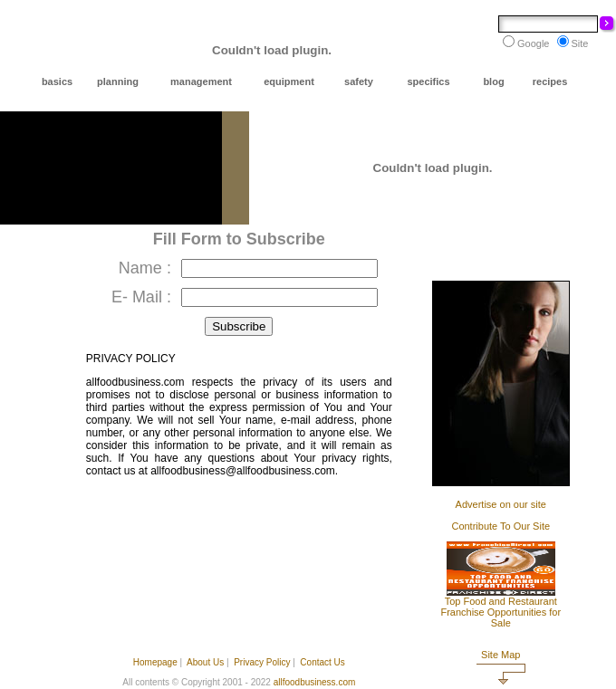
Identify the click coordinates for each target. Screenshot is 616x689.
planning (118, 81)
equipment (289, 81)
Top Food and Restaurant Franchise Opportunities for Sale (500, 612)
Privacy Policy (262, 662)
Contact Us (322, 662)
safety (359, 81)
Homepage (155, 662)
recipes (550, 81)
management (201, 81)
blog (493, 81)
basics (57, 81)
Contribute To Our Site (500, 526)
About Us (205, 662)
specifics (428, 81)
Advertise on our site (501, 504)
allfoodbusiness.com (315, 682)
